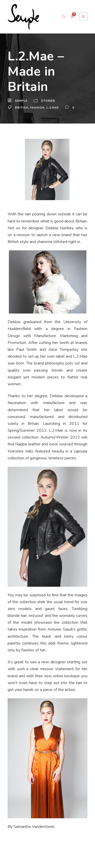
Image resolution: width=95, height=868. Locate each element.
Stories (49, 101)
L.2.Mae (52, 108)
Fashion (37, 108)
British (21, 108)
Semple (21, 101)
